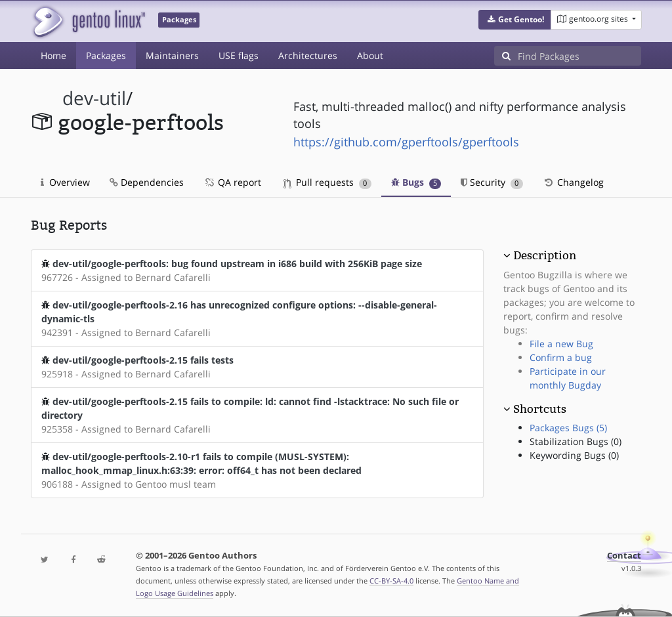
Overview (65, 182)
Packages (106, 55)
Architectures (308, 55)
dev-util (94, 98)
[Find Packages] (579, 56)
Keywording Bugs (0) (574, 455)
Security (492, 182)
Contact (624, 556)
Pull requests (327, 182)
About (370, 55)
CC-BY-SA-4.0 (391, 581)
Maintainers (172, 55)
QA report (232, 182)
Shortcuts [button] (540, 409)
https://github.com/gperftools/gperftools (406, 142)
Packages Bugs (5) (568, 428)
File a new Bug (561, 344)
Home (53, 55)
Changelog (573, 182)
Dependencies (147, 182)
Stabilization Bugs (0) (576, 441)
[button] (515, 20)
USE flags (239, 55)
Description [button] (545, 255)
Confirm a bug (561, 357)
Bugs (416, 182)
